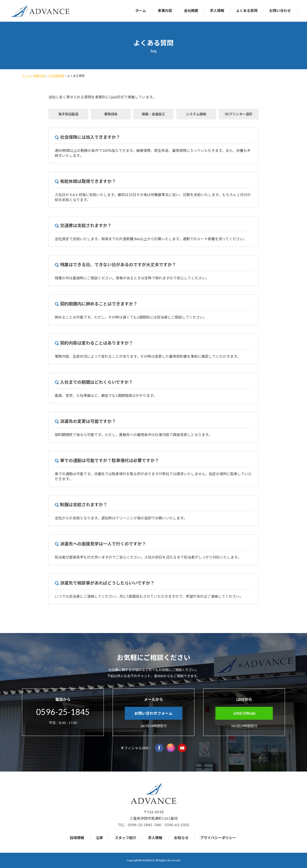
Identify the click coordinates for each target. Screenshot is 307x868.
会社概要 (191, 11)
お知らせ (181, 838)
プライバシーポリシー (218, 838)
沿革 (99, 838)
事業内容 (165, 11)
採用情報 (77, 838)
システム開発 (196, 114)
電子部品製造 (68, 114)
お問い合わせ (280, 11)
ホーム (141, 11)
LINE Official (244, 713)
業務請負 (111, 114)
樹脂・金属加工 (153, 114)
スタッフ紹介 (126, 838)
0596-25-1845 (63, 712)
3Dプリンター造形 (239, 114)
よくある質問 (247, 11)
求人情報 (217, 11)
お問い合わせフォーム (153, 713)
